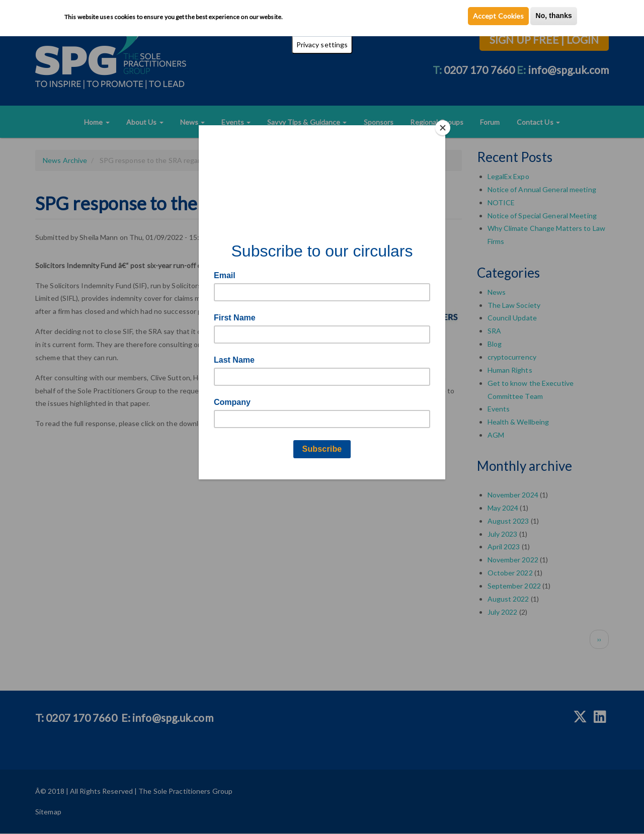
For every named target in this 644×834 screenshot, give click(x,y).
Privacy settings (322, 45)
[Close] (443, 128)
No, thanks (554, 16)
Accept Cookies (498, 16)
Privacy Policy (306, 16)
